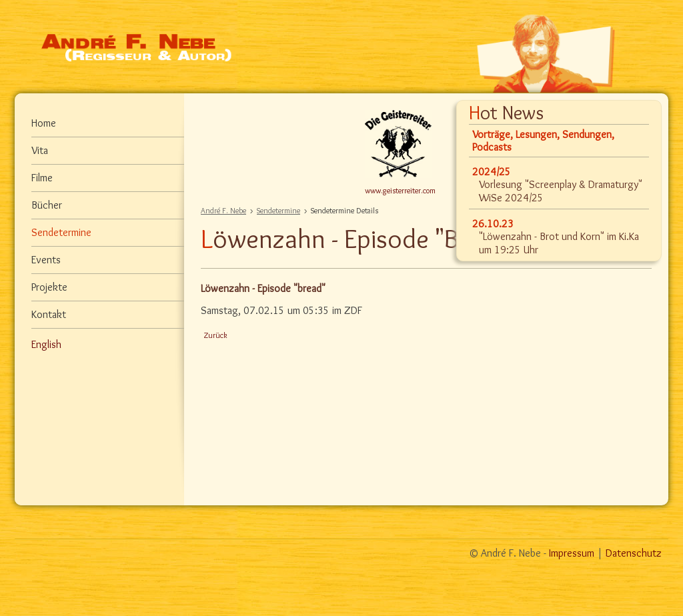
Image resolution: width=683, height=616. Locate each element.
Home (44, 123)
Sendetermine (278, 210)
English (46, 344)
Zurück (216, 335)
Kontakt (49, 314)
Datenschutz (634, 553)
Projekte (49, 287)
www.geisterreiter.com (400, 190)
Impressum (572, 553)
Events (46, 260)
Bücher (47, 205)
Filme (42, 178)
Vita (40, 150)
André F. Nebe (223, 210)
